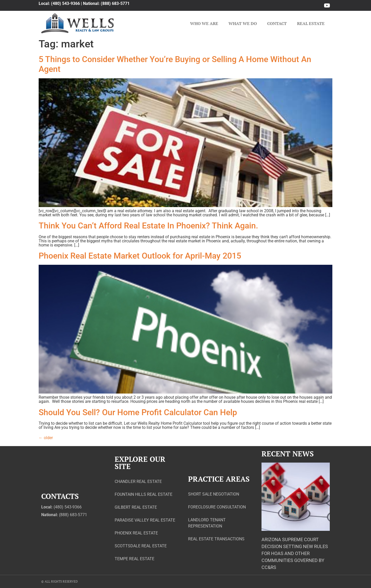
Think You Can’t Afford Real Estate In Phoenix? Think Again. (148, 226)
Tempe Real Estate (134, 559)
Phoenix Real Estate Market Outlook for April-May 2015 (140, 256)
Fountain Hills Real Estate (144, 494)
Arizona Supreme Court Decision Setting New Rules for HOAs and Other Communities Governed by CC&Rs (295, 553)
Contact (277, 23)
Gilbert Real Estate (136, 507)
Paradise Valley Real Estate (145, 520)
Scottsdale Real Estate (141, 546)
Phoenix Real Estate (136, 533)
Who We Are (204, 23)
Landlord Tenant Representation (207, 523)
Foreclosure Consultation (217, 507)
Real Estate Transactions (216, 539)
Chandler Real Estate (138, 482)
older (46, 438)
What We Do (243, 23)
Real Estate (311, 23)
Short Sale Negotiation (214, 494)
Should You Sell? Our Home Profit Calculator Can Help (138, 412)
